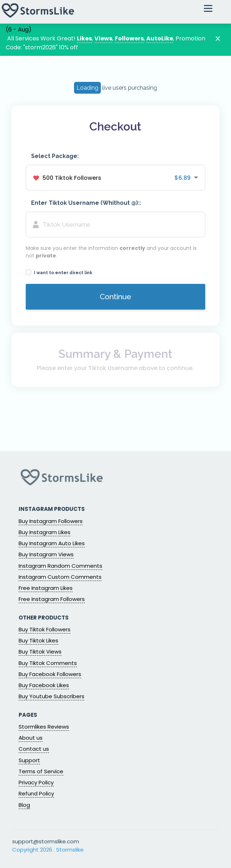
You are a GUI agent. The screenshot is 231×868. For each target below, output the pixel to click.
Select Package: (55, 156)
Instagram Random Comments (60, 566)
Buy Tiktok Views (40, 652)
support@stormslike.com (46, 841)
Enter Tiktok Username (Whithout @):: (86, 203)
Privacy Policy (36, 782)
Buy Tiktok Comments (48, 663)
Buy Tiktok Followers (45, 629)
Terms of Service (41, 771)
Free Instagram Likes (46, 588)
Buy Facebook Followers (50, 674)
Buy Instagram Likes (45, 532)
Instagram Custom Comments (60, 577)
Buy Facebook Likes (44, 685)
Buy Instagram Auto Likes (52, 543)
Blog (24, 805)
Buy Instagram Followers (51, 521)
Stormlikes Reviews (44, 727)
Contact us (34, 749)
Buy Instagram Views (46, 554)
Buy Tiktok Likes (38, 640)
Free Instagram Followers (52, 599)
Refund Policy (36, 793)
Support (29, 760)
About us (31, 738)
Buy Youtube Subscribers (51, 696)
